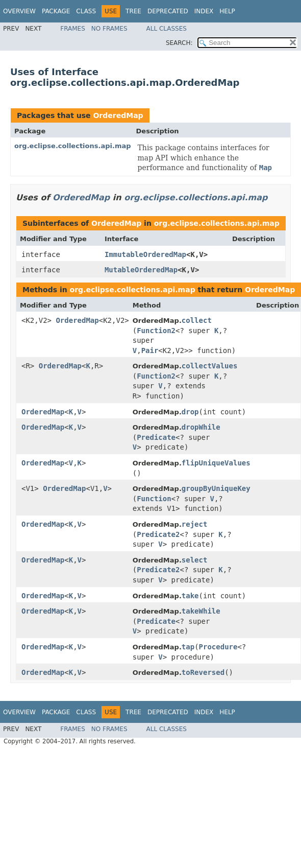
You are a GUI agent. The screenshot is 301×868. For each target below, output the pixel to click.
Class (86, 11)
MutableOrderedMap (141, 270)
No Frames (109, 29)
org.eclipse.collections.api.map (73, 146)
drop (190, 412)
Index (204, 11)
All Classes (167, 29)
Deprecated (168, 11)
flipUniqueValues (216, 463)
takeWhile (201, 611)
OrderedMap (118, 115)
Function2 (156, 331)
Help (227, 11)
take (190, 596)
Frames (73, 29)
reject (195, 524)
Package (56, 11)
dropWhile (201, 427)
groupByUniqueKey (216, 488)
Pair (150, 350)
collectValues (210, 366)
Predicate (156, 437)
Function (154, 499)
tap (188, 647)
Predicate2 (158, 534)
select (195, 560)
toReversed (203, 672)
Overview (19, 11)
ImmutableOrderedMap (145, 254)
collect (197, 320)
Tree (133, 11)
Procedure (218, 647)
